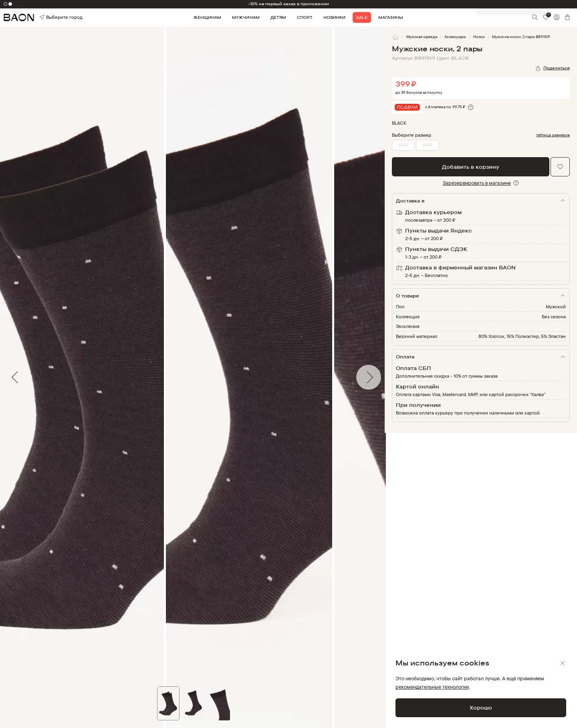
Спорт (305, 17)
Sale (362, 17)
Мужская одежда (422, 37)
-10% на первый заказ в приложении (289, 4)
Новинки (334, 17)
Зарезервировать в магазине (477, 183)
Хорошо (481, 708)
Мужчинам (246, 17)
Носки (479, 37)
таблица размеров (553, 135)
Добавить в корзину (471, 167)
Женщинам (207, 17)
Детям (278, 17)
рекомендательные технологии (432, 687)
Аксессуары (455, 37)
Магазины (391, 17)
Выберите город (51, 17)
